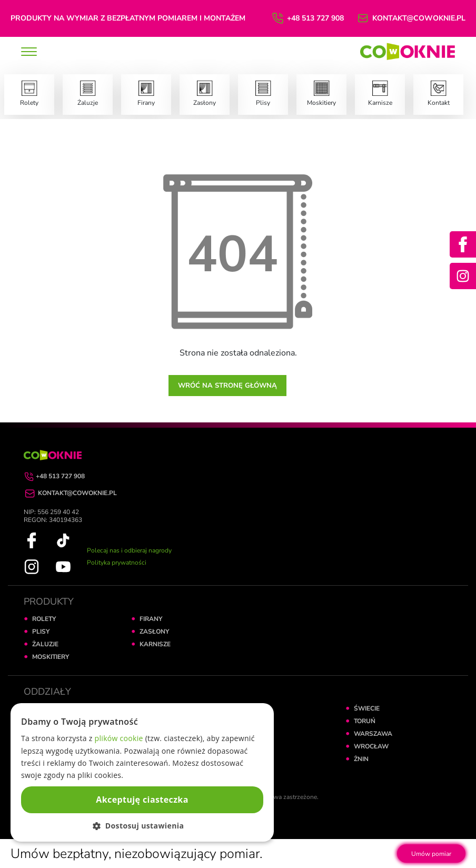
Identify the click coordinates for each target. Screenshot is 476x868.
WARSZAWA (373, 734)
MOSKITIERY (51, 657)
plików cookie (119, 738)
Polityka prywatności (117, 563)
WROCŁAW (371, 746)
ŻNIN (361, 759)
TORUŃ (365, 721)
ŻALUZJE (45, 644)
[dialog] (142, 772)
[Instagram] (463, 276)
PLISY (41, 632)
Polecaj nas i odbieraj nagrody (129, 550)
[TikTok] (63, 540)
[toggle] (29, 53)
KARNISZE (155, 644)
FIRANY (151, 619)
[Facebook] (463, 244)
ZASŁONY (154, 632)
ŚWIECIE (367, 708)
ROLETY (44, 619)
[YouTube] (63, 566)
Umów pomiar (431, 854)
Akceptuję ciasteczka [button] (142, 800)
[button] (142, 826)
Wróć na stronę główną (227, 386)
